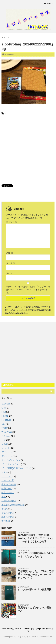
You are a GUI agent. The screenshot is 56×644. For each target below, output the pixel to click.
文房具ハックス (9, 501)
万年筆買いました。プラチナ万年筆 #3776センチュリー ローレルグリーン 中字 (36, 575)
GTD (4, 408)
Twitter (5, 428)
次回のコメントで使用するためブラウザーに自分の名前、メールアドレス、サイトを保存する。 (28, 289)
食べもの (6, 521)
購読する (8, 385)
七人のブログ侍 (9, 484)
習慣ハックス (8, 513)
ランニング (7, 476)
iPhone (5, 416)
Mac (3, 424)
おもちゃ (6, 436)
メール (11, 263)
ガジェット (7, 452)
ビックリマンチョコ (11, 464)
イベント (6, 448)
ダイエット (7, 456)
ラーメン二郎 (8, 480)
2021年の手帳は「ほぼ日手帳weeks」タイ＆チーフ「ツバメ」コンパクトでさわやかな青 (36, 538)
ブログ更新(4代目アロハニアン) (16, 468)
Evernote (6, 404)
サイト (9, 273)
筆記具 (5, 509)
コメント (12, 222)
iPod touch (6, 420)
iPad (4, 412)
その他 (5, 444)
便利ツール (7, 488)
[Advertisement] (28, 150)
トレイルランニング (11, 460)
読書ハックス (8, 517)
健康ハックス (8, 493)
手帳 (4, 497)
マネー (5, 472)
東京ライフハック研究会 (13, 505)
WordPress (7, 432)
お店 (4, 440)
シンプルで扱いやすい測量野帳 (35, 589)
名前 (10, 253)
